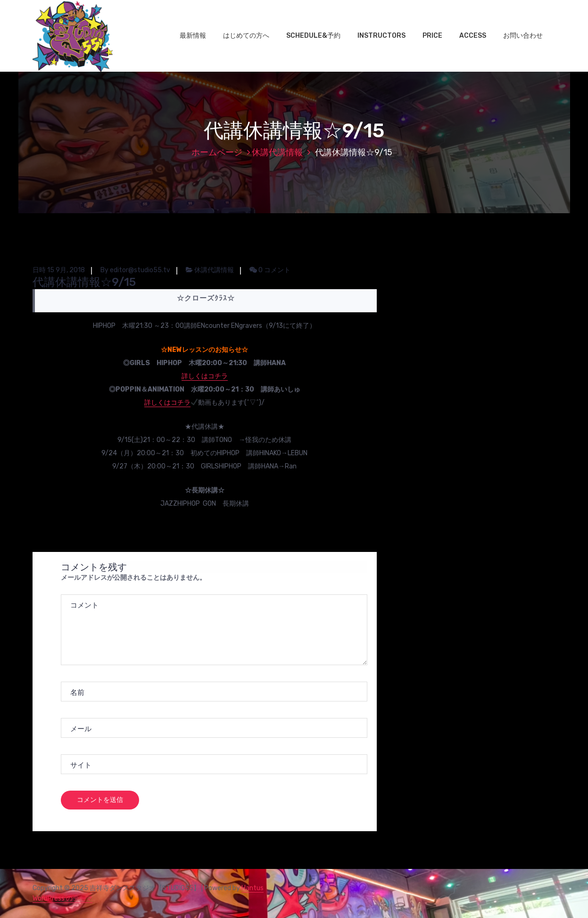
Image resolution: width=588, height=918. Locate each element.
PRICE (432, 36)
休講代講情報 (277, 152)
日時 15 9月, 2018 (59, 270)
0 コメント (270, 270)
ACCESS (473, 36)
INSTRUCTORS (381, 36)
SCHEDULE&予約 (313, 36)
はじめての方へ (246, 36)
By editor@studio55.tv (135, 270)
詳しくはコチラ (205, 376)
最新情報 (193, 36)
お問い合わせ (523, 36)
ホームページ (217, 152)
